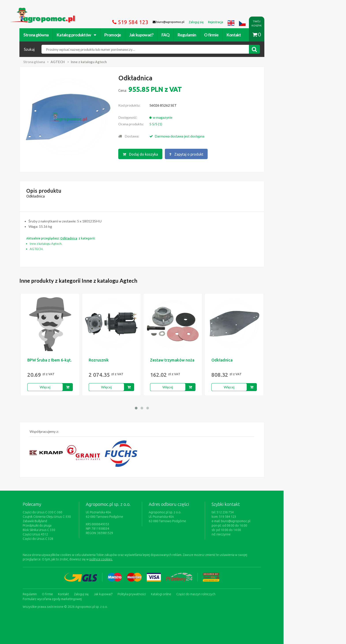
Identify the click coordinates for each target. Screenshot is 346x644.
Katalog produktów (108, 35)
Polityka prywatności (163, 594)
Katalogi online (192, 594)
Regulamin (218, 35)
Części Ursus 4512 (66, 534)
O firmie (242, 35)
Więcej (76, 387)
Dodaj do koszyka (171, 154)
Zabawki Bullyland (66, 521)
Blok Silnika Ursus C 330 (70, 530)
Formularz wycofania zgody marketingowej (83, 598)
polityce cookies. (132, 559)
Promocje (144, 35)
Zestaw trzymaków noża (203, 360)
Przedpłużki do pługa (68, 525)
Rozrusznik (130, 360)
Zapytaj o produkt (218, 154)
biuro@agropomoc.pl (267, 521)
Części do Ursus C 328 (69, 539)
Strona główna (67, 35)
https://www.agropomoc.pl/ (62, 10)
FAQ (197, 35)
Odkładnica (253, 360)
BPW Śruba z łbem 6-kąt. (81, 360)
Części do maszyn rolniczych (227, 594)
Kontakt (265, 35)
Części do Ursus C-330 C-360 (74, 512)
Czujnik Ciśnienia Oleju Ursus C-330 (78, 517)
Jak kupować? (172, 35)
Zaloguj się (112, 594)
